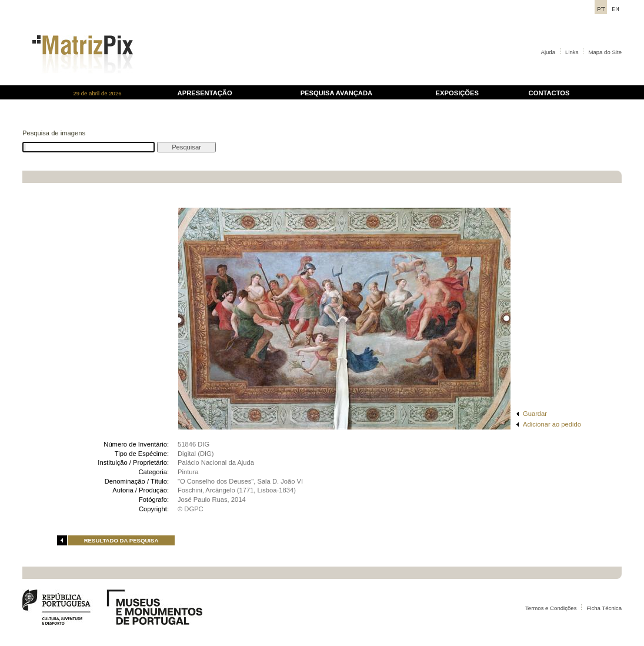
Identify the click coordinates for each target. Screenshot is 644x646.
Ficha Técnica (604, 608)
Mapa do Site (605, 52)
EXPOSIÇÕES (457, 93)
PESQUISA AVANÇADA (336, 93)
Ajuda (548, 52)
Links (572, 52)
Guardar (535, 414)
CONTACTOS (549, 93)
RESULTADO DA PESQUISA (121, 540)
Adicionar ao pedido (552, 424)
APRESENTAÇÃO (205, 93)
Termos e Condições (551, 608)
